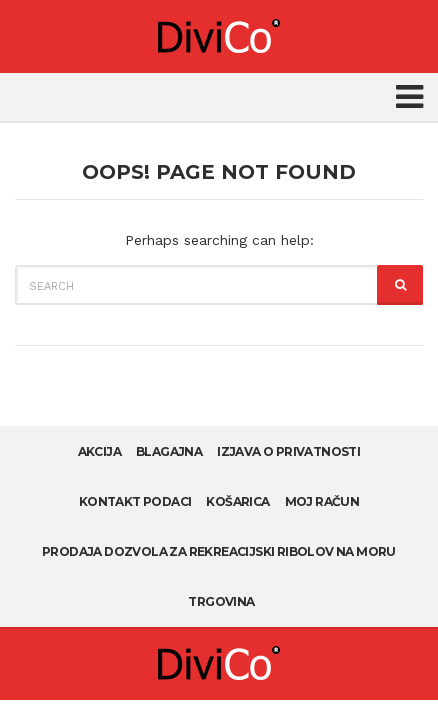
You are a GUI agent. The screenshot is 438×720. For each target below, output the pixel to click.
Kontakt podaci (135, 501)
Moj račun (322, 501)
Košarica (237, 501)
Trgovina (221, 601)
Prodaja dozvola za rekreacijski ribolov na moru (219, 551)
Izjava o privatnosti (288, 451)
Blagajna (169, 451)
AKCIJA (99, 451)
